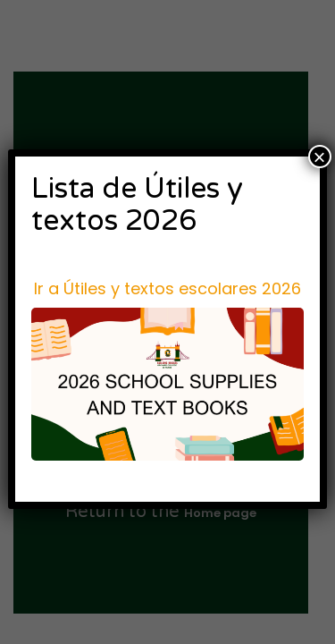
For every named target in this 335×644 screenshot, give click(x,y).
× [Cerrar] (320, 157)
